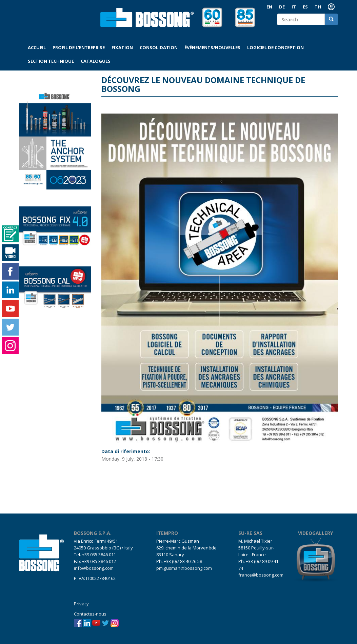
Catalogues (96, 61)
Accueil (37, 47)
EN (269, 7)
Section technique (51, 61)
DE (282, 7)
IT (294, 7)
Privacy (81, 604)
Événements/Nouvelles (212, 47)
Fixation (122, 47)
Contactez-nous (90, 614)
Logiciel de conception (275, 47)
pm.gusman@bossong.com (184, 568)
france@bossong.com (261, 575)
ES (305, 7)
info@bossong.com (94, 568)
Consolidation (159, 47)
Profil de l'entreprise (79, 47)
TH (318, 7)
